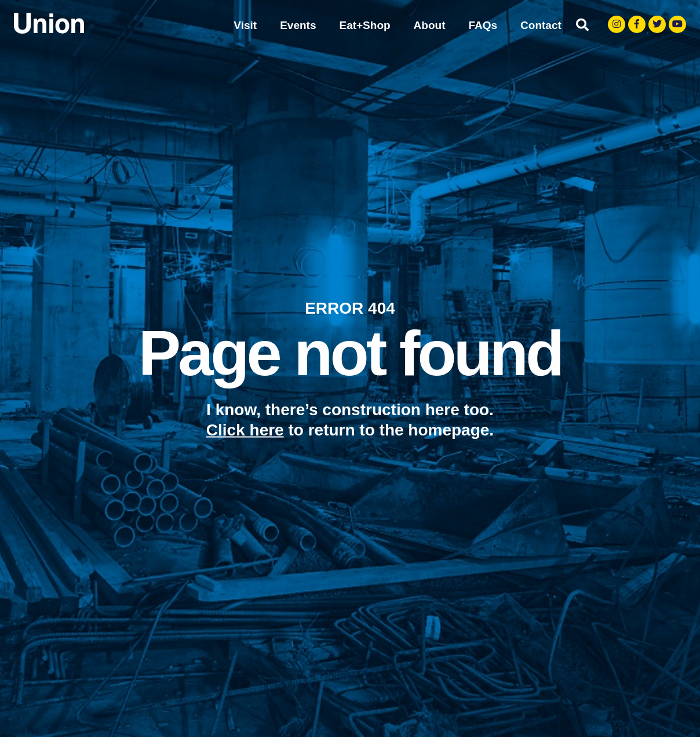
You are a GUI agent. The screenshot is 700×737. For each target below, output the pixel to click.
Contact (541, 25)
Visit (245, 25)
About (430, 25)
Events (298, 25)
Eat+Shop (364, 25)
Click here (245, 429)
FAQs (483, 25)
